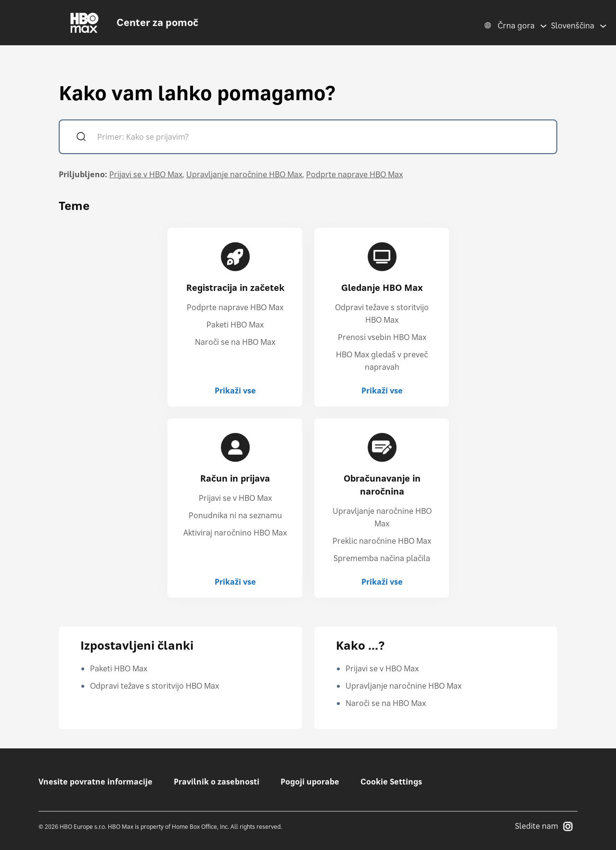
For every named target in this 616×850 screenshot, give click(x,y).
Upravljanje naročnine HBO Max (244, 174)
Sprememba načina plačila (382, 558)
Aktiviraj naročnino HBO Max (235, 533)
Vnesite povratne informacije (96, 782)
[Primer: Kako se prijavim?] (322, 138)
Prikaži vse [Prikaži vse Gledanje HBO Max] (382, 391)
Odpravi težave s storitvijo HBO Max (154, 686)
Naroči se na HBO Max (235, 342)
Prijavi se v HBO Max (146, 174)
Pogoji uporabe (310, 782)
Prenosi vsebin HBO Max (382, 337)
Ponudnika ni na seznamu (235, 515)
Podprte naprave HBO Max (354, 174)
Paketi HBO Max (235, 325)
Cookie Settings (391, 782)
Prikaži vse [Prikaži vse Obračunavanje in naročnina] (382, 582)
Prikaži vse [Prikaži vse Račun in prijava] (235, 582)
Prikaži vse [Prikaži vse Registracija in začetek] (235, 391)
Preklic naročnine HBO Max (382, 541)
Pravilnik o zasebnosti (217, 782)
